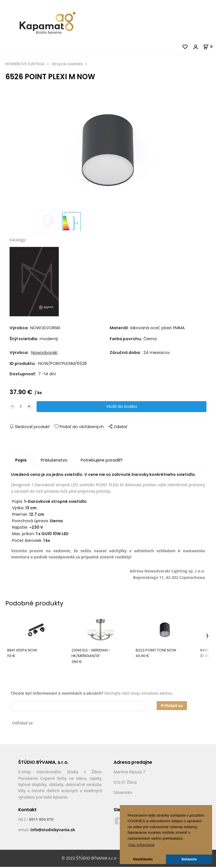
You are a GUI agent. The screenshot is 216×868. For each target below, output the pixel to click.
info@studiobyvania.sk (53, 830)
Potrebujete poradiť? (102, 461)
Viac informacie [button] (141, 845)
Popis (21, 461)
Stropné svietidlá (67, 64)
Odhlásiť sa (22, 724)
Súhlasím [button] (189, 859)
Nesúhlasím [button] (143, 859)
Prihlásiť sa (172, 707)
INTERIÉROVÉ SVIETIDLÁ (25, 64)
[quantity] (21, 408)
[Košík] (210, 46)
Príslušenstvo (54, 461)
